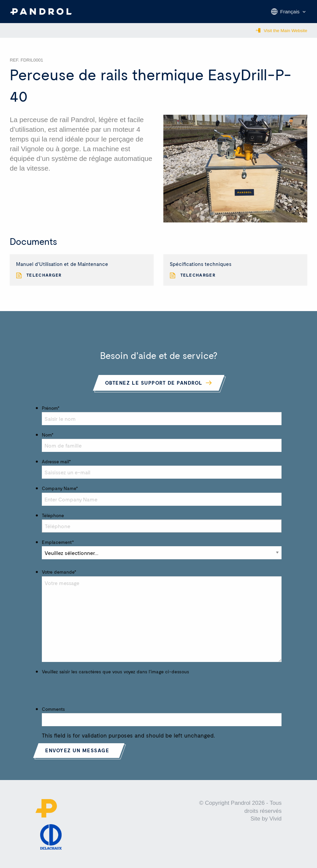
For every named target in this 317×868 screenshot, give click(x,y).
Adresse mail (56, 461)
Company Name (60, 488)
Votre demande (59, 572)
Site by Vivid (266, 819)
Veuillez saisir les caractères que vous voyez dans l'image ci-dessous (115, 671)
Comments (53, 709)
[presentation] (93, 689)
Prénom (51, 408)
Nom (48, 435)
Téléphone (53, 515)
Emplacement (58, 542)
